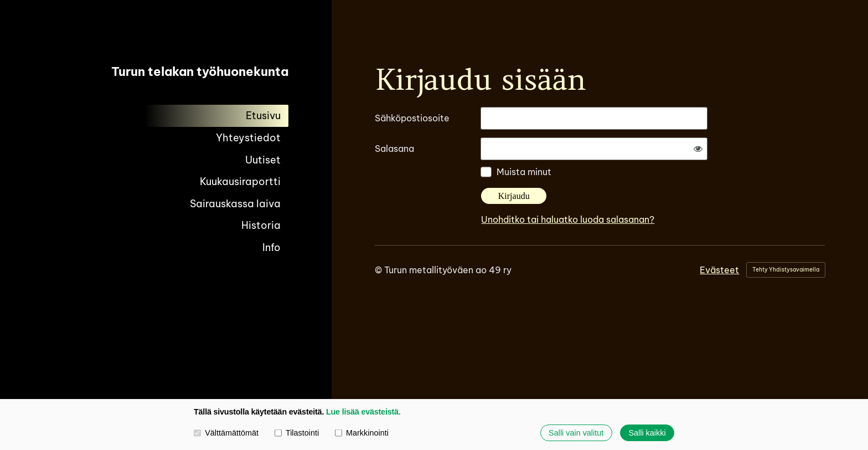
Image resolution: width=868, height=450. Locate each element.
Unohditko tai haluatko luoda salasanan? (568, 219)
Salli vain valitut (576, 433)
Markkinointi (362, 433)
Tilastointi (297, 433)
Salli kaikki (647, 433)
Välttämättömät (226, 433)
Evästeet (719, 270)
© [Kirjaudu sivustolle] (379, 270)
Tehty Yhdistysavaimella (786, 270)
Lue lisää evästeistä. (363, 412)
